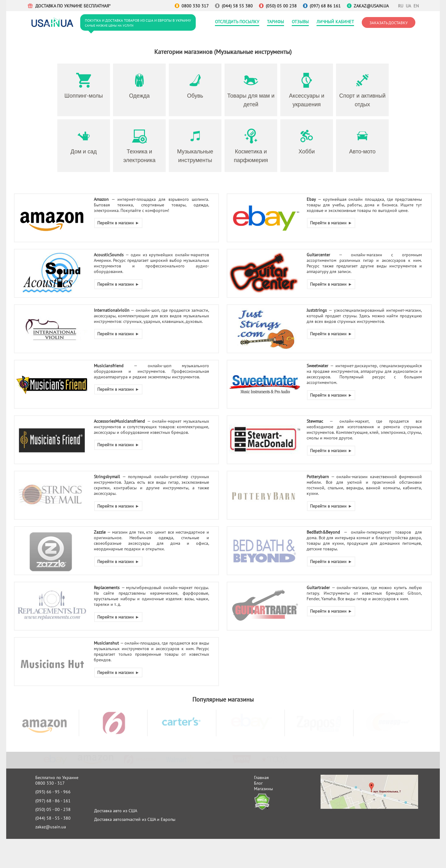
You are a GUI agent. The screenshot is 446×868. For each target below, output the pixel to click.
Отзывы (300, 22)
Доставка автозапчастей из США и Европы (135, 819)
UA (408, 6)
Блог (258, 783)
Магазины (263, 789)
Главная (261, 778)
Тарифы (275, 22)
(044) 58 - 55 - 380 (53, 818)
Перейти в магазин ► (118, 223)
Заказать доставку (389, 23)
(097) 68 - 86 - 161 (53, 801)
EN (416, 6)
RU (400, 6)
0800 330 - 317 (50, 783)
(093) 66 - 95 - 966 (53, 792)
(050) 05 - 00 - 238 (53, 809)
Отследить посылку (237, 22)
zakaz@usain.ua (371, 6)
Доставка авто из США (116, 811)
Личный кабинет (335, 22)
